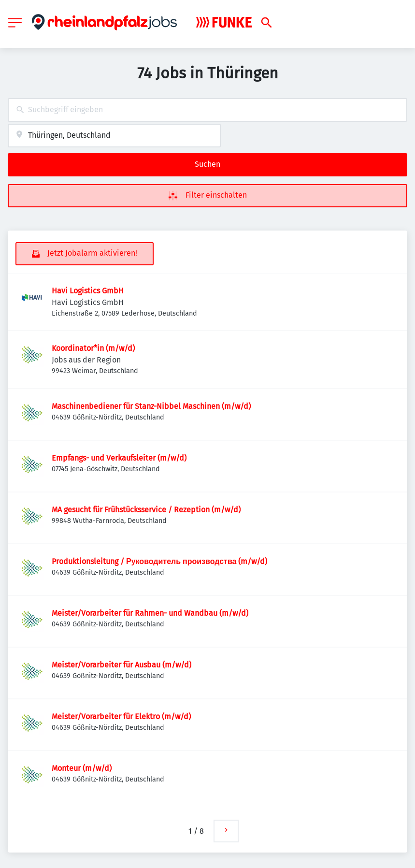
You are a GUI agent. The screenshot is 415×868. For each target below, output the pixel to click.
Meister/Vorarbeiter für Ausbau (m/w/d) (122, 665)
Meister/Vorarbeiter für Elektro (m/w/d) (121, 716)
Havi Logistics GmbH (88, 291)
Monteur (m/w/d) (82, 768)
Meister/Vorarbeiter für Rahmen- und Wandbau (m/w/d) (150, 613)
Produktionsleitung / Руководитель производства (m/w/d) (159, 561)
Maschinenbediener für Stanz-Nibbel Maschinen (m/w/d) (151, 406)
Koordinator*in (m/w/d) (93, 348)
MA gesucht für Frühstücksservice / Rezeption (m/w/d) (146, 510)
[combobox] (207, 110)
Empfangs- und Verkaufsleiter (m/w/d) (119, 458)
